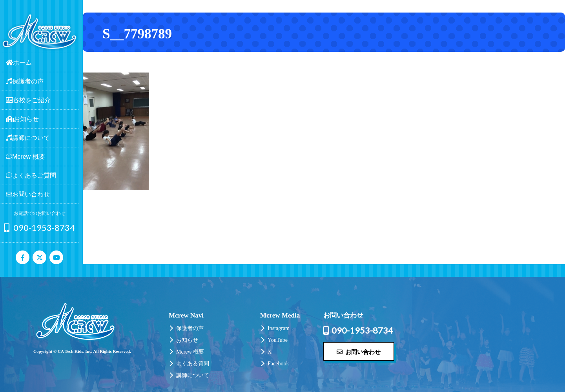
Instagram (279, 328)
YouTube (278, 340)
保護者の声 (190, 328)
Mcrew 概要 (190, 352)
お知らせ (187, 340)
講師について (193, 375)
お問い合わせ (359, 352)
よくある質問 (193, 364)
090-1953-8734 (39, 228)
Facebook (278, 364)
